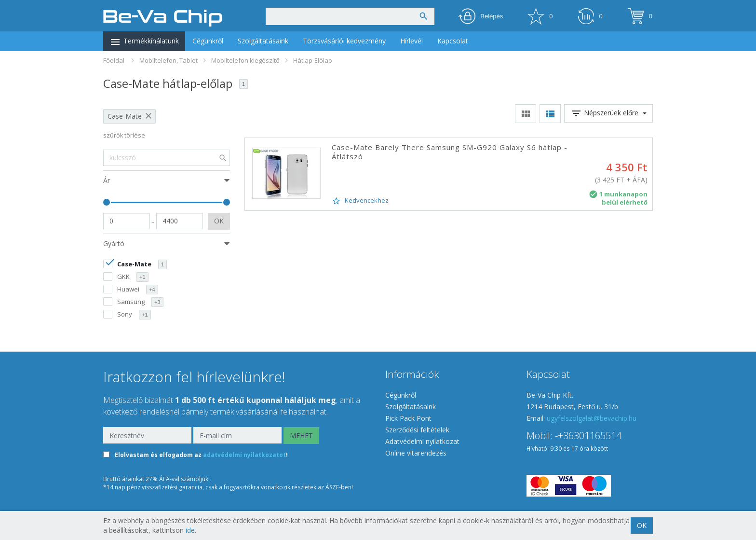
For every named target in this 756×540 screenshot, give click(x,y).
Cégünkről (208, 41)
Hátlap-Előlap (313, 60)
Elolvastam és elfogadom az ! (201, 455)
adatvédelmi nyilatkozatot (244, 455)
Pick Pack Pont (408, 418)
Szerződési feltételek (417, 430)
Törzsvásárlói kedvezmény (344, 41)
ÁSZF (332, 487)
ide (190, 530)
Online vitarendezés (416, 453)
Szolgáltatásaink (263, 41)
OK (219, 221)
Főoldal (114, 60)
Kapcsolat (453, 41)
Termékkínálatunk (144, 42)
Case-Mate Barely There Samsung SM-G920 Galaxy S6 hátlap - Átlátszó (450, 152)
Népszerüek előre (608, 113)
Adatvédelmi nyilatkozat (422, 441)
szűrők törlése (124, 135)
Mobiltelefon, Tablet (169, 60)
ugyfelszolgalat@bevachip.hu (592, 418)
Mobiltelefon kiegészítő (245, 60)
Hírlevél (412, 41)
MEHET (301, 436)
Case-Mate (125, 116)
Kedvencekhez (360, 201)
